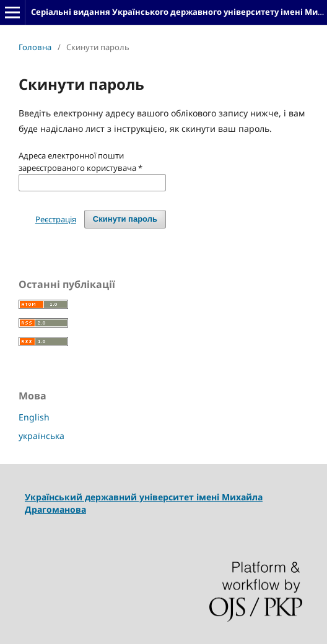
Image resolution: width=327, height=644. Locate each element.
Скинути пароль (125, 219)
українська (41, 436)
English (34, 417)
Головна (35, 47)
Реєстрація (56, 219)
